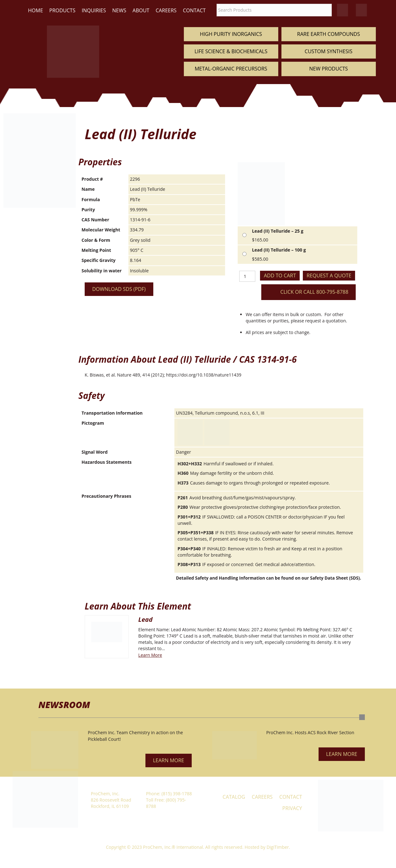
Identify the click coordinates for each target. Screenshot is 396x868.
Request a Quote (329, 275)
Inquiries (94, 10)
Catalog (234, 797)
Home (36, 10)
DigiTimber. (278, 847)
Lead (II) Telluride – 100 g (279, 250)
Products (62, 10)
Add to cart (280, 275)
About (141, 10)
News (119, 10)
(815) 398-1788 (177, 794)
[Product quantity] (247, 276)
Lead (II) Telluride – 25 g (277, 231)
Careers (166, 10)
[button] (169, 760)
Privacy (292, 808)
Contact (194, 10)
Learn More (150, 655)
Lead (145, 619)
